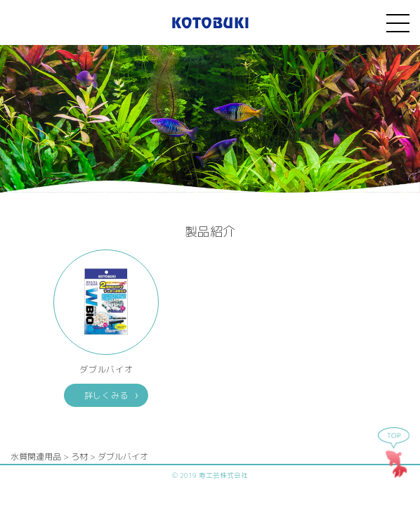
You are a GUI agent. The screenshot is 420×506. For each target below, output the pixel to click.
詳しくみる (107, 395)
